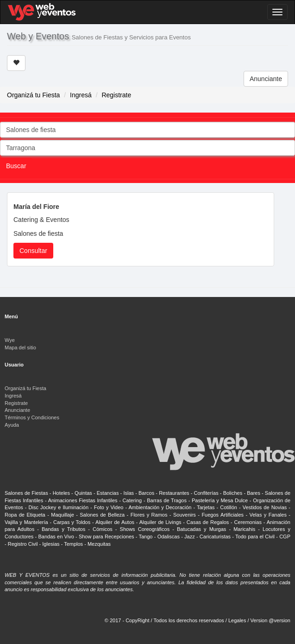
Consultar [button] (33, 251)
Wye (10, 340)
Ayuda (12, 425)
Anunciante (266, 79)
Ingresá (81, 95)
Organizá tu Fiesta (33, 95)
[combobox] (147, 130)
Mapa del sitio (20, 347)
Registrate (116, 95)
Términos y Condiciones (32, 417)
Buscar (16, 166)
